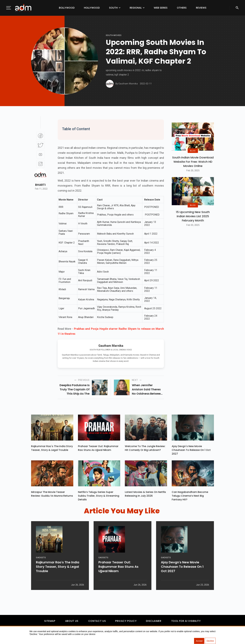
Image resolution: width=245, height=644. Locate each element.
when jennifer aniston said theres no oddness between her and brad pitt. (147, 389)
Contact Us (97, 621)
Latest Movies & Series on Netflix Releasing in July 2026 (145, 494)
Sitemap (50, 621)
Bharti (40, 185)
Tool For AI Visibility (186, 621)
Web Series (161, 8)
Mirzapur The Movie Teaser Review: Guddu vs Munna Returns (52, 494)
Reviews (201, 8)
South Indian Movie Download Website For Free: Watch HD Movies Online (193, 162)
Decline (210, 641)
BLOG (193, 151)
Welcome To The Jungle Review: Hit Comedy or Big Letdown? (145, 448)
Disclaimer (154, 621)
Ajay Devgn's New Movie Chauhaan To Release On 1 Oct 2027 (191, 450)
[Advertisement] (12, 64)
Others (182, 8)
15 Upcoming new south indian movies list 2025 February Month (193, 216)
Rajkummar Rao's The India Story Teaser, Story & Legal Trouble (52, 448)
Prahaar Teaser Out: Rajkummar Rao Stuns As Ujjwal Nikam (98, 448)
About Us (72, 621)
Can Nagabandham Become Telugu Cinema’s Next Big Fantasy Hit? (190, 496)
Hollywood (92, 8)
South (113, 8)
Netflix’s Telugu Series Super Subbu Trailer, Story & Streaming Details (99, 496)
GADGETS (41, 558)
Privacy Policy (126, 621)
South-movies (114, 35)
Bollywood (67, 8)
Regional (136, 8)
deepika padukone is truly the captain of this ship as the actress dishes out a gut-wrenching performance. (75, 389)
